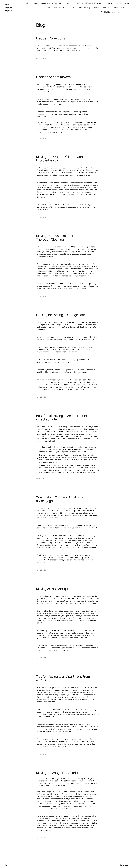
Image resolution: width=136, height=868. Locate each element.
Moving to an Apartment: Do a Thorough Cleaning (57, 238)
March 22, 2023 (41, 138)
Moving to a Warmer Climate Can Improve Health (59, 158)
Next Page (125, 865)
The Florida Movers (9, 8)
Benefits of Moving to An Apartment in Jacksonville (62, 417)
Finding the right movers (53, 77)
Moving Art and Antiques (54, 589)
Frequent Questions (51, 38)
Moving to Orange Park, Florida (58, 773)
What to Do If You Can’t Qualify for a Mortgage (60, 499)
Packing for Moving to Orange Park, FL (63, 315)
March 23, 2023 (41, 58)
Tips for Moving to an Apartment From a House (63, 678)
